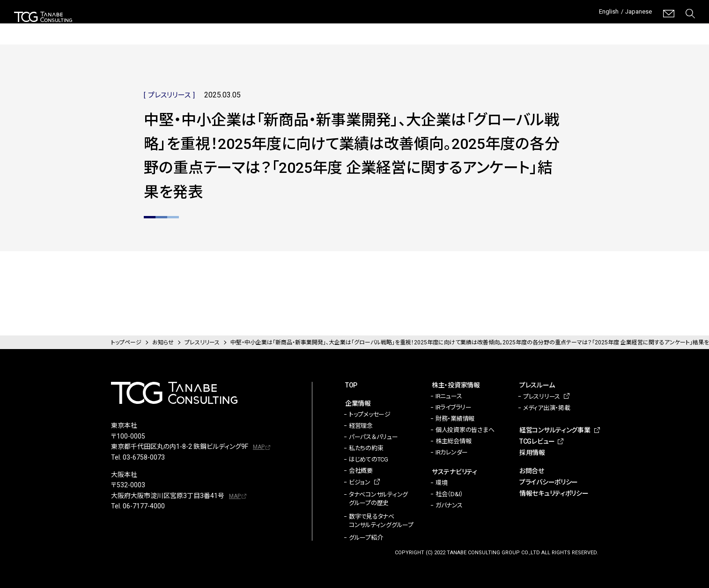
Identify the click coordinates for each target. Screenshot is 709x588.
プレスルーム (463, 28)
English (600, 13)
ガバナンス (449, 505)
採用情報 (681, 28)
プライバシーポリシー (549, 482)
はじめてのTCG (369, 459)
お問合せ (532, 471)
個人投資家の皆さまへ (465, 430)
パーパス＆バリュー (373, 437)
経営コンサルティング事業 (537, 28)
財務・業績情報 (455, 419)
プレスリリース (542, 397)
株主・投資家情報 (331, 28)
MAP (259, 447)
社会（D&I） (449, 494)
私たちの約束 (366, 448)
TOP (351, 385)
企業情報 (273, 28)
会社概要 (361, 471)
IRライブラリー (454, 407)
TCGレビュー (621, 28)
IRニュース (449, 396)
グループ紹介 (366, 538)
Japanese (636, 13)
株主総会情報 (453, 441)
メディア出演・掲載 (547, 408)
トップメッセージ (370, 414)
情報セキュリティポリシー (554, 493)
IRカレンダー (452, 452)
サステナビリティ (400, 28)
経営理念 (361, 426)
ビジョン (360, 482)
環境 (441, 483)
